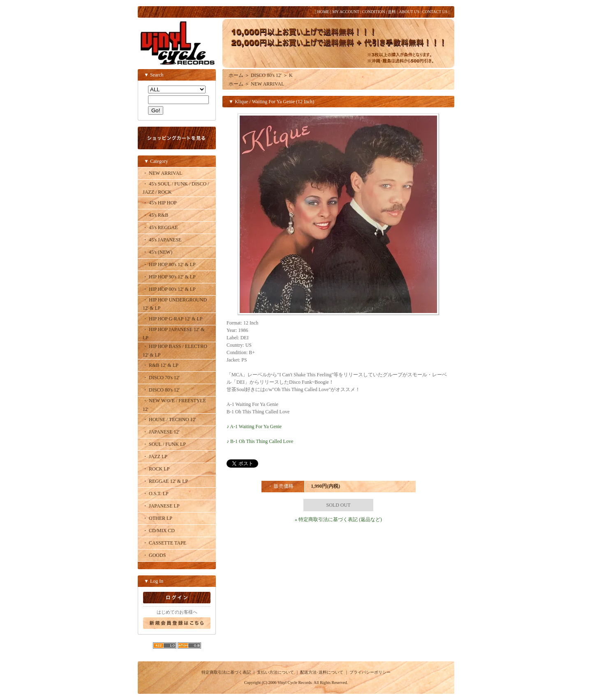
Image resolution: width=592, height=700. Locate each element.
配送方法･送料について (322, 672)
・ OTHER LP (157, 518)
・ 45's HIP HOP (160, 203)
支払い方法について (275, 672)
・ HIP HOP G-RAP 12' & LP (173, 319)
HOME (323, 12)
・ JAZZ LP (155, 457)
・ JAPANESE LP (161, 506)
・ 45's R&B (155, 215)
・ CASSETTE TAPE (164, 543)
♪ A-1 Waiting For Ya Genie (254, 426)
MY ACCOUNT (346, 12)
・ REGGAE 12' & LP (165, 481)
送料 (392, 12)
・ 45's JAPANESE (162, 240)
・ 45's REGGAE (160, 227)
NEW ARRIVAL (267, 84)
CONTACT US (435, 12)
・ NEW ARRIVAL (162, 173)
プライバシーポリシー (370, 672)
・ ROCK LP (156, 469)
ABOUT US (409, 12)
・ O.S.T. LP (156, 494)
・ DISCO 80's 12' (161, 390)
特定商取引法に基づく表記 (226, 672)
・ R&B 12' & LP (161, 365)
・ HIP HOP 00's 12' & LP (169, 289)
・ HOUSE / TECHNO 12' (169, 420)
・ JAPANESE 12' (161, 432)
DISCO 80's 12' (266, 75)
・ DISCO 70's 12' (161, 378)
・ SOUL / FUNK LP (164, 444)
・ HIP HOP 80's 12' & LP (169, 264)
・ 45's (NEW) (157, 252)
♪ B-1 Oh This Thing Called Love (260, 441)
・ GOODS (154, 555)
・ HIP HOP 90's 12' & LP (169, 277)
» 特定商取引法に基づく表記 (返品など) (338, 519)
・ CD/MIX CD (159, 531)
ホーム (236, 75)
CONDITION (374, 12)
